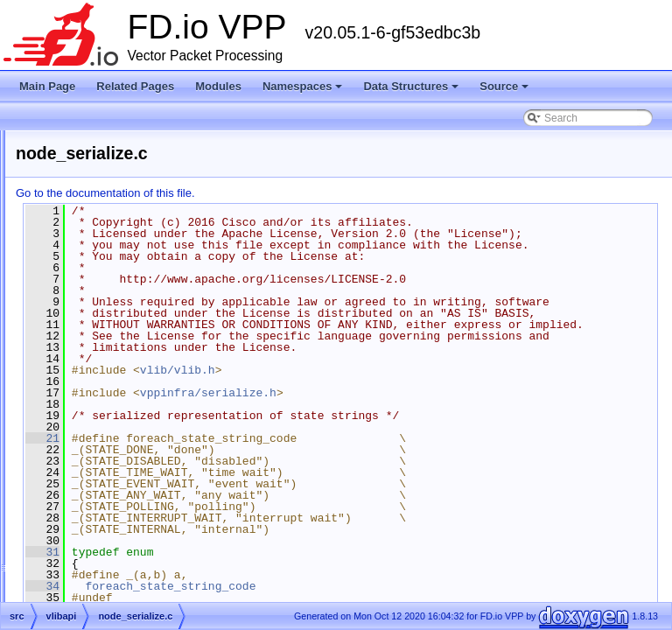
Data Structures (412, 91)
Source (505, 91)
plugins (88, 251)
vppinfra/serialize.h (427, 461)
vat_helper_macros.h (135, 461)
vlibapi (87, 314)
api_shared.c (116, 398)
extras (72, 188)
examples (94, 230)
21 (261, 507)
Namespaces (304, 91)
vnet (82, 503)
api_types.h (112, 419)
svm (81, 272)
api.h (97, 335)
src (65, 209)
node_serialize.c (124, 440)
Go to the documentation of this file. (324, 193)
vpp (80, 524)
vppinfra (91, 566)
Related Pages (135, 86)
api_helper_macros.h (135, 377)
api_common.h (120, 356)
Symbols (64, 587)
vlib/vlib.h (396, 438)
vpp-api (89, 545)
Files (55, 167)
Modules (218, 86)
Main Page (47, 86)
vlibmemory (98, 482)
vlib (80, 293)
